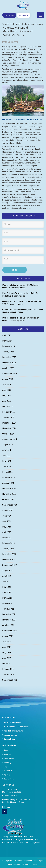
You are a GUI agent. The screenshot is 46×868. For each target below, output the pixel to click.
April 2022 (7, 592)
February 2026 (9, 346)
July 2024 (7, 450)
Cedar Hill (13, 837)
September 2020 (10, 680)
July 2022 (7, 576)
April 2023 (7, 532)
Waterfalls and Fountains (13, 731)
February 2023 (9, 543)
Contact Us (8, 771)
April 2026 (7, 335)
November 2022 (9, 560)
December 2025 (9, 357)
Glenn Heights (17, 840)
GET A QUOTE (23, 15)
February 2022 (9, 603)
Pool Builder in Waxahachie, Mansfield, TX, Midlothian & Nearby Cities (20, 295)
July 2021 (7, 642)
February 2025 (9, 412)
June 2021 (7, 647)
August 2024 (8, 445)
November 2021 (9, 620)
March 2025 (7, 406)
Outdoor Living (9, 739)
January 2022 (8, 609)
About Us (7, 754)
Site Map (7, 775)
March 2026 (7, 341)
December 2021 (9, 614)
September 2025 (10, 374)
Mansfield (6, 840)
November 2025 (9, 363)
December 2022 (9, 554)
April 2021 (7, 658)
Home (6, 750)
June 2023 (7, 521)
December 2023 (9, 489)
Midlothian (29, 837)
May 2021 (7, 653)
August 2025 (8, 379)
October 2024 (8, 434)
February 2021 (9, 669)
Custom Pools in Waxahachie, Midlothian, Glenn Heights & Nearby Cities (23, 311)
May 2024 (7, 461)
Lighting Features (10, 735)
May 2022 (7, 587)
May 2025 (7, 396)
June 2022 (7, 582)
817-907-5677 (9, 15)
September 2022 (10, 565)
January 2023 (8, 549)
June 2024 (7, 456)
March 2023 (7, 538)
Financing (7, 763)
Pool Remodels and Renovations (16, 727)
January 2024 (8, 483)
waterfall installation (31, 189)
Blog (5, 767)
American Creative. (30, 864)
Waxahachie (28, 840)
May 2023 (7, 527)
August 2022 (8, 571)
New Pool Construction (12, 723)
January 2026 (8, 352)
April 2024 (7, 467)
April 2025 (7, 401)
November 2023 (9, 494)
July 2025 (7, 385)
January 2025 (8, 417)
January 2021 (8, 674)
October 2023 (8, 499)
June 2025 (7, 390)
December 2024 (9, 423)
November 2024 (9, 428)
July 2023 (7, 516)
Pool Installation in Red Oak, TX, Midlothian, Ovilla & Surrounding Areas (21, 286)
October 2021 (8, 625)
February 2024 (9, 478)
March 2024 (7, 472)
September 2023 (10, 505)
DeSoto (20, 837)
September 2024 (10, 439)
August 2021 (8, 636)
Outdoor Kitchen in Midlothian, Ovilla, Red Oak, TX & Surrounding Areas (22, 303)
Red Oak (6, 843)
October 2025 (8, 368)
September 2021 (10, 631)
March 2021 (7, 664)
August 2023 (8, 510)
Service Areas (9, 779)
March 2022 (7, 598)
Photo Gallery (9, 758)
